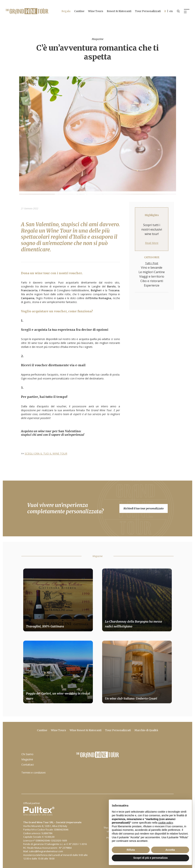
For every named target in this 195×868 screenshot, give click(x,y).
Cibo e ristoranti (152, 281)
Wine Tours (95, 11)
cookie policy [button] (166, 823)
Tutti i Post (152, 263)
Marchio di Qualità (146, 730)
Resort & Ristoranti (118, 11)
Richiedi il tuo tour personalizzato (144, 508)
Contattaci (28, 765)
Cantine (78, 11)
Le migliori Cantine (152, 272)
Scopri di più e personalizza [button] (150, 858)
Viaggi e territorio (152, 276)
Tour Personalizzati (147, 11)
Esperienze (152, 285)
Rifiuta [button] (131, 850)
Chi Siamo (27, 754)
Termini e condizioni (33, 773)
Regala (65, 11)
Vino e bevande (152, 268)
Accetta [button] (170, 850)
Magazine (27, 759)
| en (168, 11)
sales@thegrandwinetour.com (46, 851)
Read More (152, 243)
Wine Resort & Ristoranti (86, 730)
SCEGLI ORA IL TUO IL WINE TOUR (46, 454)
